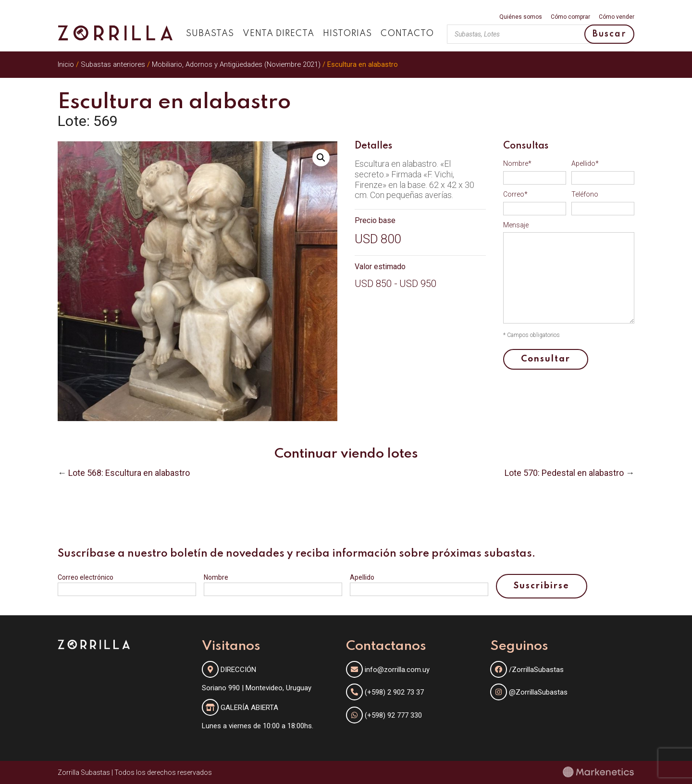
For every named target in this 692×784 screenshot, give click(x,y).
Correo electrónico (86, 577)
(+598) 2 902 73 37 (394, 692)
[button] (321, 158)
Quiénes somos (521, 17)
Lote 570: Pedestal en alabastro (564, 473)
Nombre (216, 577)
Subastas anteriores (113, 64)
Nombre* (517, 163)
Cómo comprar (570, 17)
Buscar (609, 34)
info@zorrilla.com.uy (397, 670)
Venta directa (278, 34)
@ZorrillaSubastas (529, 692)
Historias (347, 34)
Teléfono (585, 194)
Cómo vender (617, 17)
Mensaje (516, 225)
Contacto (407, 34)
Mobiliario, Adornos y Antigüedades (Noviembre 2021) (236, 64)
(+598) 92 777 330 (393, 715)
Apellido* (585, 163)
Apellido (362, 577)
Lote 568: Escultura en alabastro (129, 473)
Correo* (515, 194)
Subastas (210, 34)
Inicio (66, 64)
